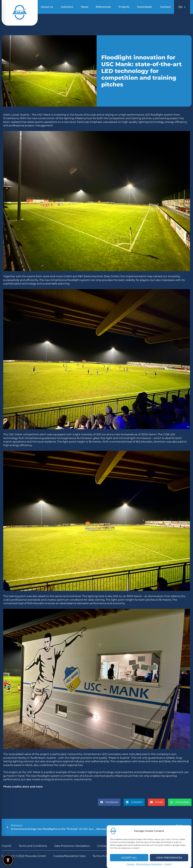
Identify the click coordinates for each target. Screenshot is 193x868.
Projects (124, 7)
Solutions (67, 7)
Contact (165, 7)
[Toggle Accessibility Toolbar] (8, 860)
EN (182, 7)
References (103, 7)
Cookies (130, 865)
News (85, 7)
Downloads (144, 7)
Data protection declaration (149, 865)
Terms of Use (101, 856)
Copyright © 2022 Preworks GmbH (24, 856)
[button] (109, 802)
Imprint (168, 865)
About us (47, 7)
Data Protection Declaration (72, 846)
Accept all (129, 858)
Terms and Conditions (33, 846)
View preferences (169, 858)
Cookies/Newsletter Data (69, 856)
